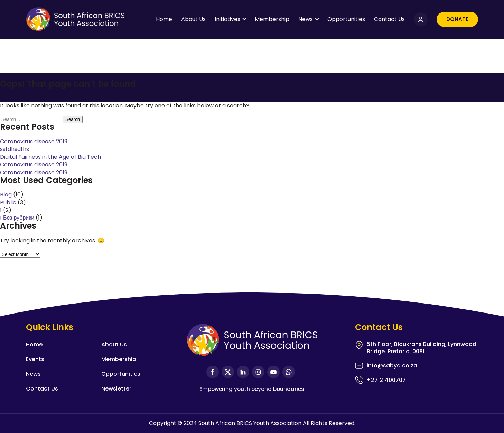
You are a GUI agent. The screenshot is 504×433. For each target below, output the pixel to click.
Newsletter (116, 389)
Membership (272, 19)
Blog (6, 195)
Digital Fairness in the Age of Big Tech (50, 157)
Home (164, 19)
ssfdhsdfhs (15, 149)
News (306, 19)
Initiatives (227, 19)
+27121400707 (386, 380)
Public (8, 203)
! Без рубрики (17, 218)
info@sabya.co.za (392, 366)
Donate (457, 19)
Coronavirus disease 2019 (34, 141)
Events (35, 359)
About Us (193, 19)
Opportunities (346, 19)
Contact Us (389, 19)
